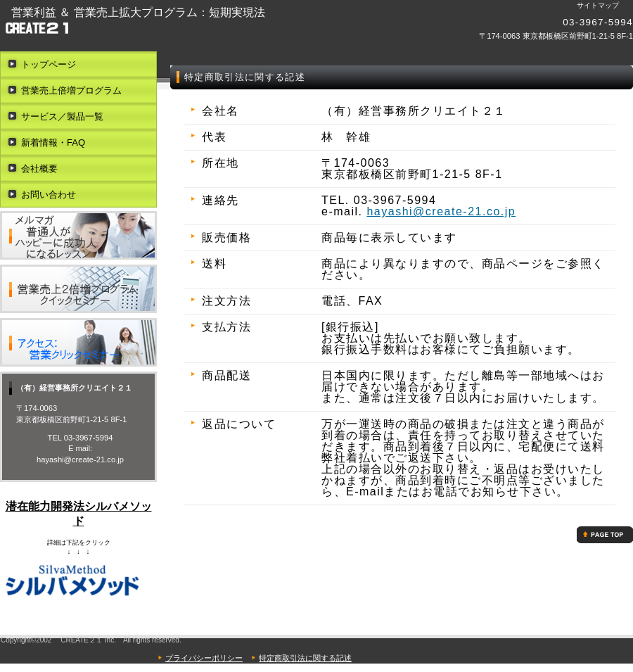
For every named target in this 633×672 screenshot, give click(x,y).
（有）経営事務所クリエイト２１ (211, 28)
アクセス (78, 342)
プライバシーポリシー (204, 658)
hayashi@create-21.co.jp (441, 211)
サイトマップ (598, 5)
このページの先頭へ (605, 535)
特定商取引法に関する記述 (305, 658)
